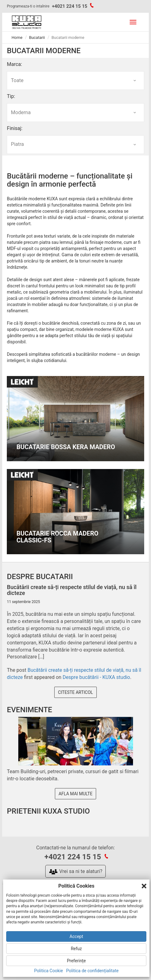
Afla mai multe (75, 794)
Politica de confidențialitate (92, 971)
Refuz (76, 949)
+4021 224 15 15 (69, 6)
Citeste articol (75, 692)
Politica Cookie (49, 971)
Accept (76, 936)
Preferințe (76, 961)
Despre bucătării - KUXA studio (96, 677)
